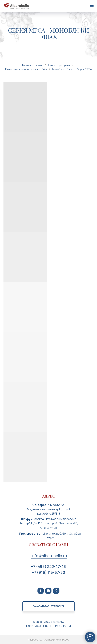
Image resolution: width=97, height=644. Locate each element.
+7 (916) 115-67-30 (49, 572)
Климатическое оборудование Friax (26, 69)
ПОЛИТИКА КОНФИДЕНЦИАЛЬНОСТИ (48, 626)
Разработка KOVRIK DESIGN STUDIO (48, 640)
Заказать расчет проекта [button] (49, 606)
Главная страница (33, 65)
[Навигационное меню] (92, 6)
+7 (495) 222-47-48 (48, 567)
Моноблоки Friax (62, 69)
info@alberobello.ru (49, 556)
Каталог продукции (59, 65)
